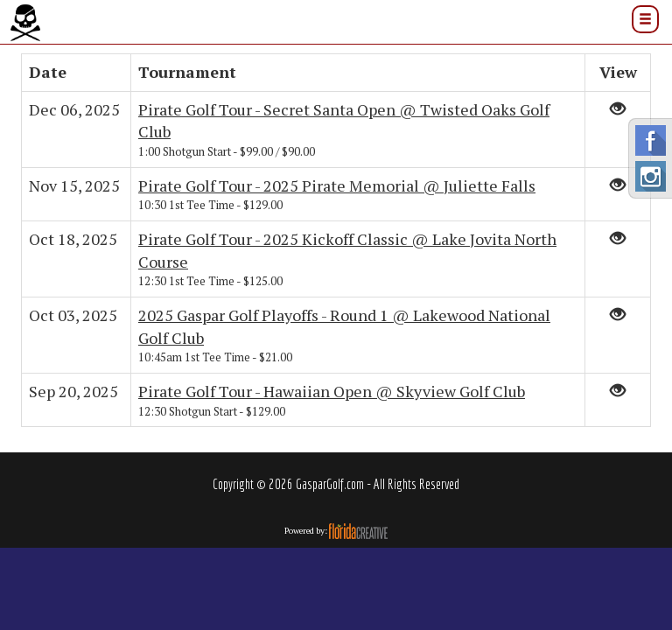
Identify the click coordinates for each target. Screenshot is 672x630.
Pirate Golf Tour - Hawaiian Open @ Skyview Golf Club (332, 391)
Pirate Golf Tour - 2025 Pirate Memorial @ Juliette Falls (337, 185)
